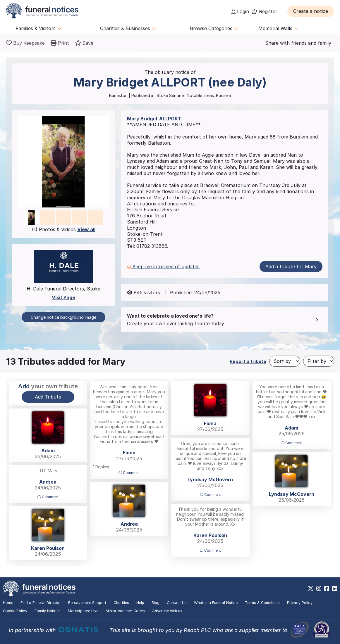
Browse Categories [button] (214, 28)
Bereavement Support (87, 603)
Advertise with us (167, 611)
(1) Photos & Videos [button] (64, 229)
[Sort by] (285, 361)
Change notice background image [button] (63, 317)
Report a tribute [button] (248, 361)
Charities (121, 603)
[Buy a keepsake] (25, 43)
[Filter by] (319, 361)
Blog (156, 603)
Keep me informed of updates (163, 266)
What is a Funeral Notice (216, 603)
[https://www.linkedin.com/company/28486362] (335, 588)
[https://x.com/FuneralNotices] (311, 588)
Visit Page (63, 297)
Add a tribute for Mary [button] (291, 266)
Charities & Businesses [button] (128, 28)
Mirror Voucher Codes (125, 611)
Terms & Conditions (262, 603)
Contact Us (177, 603)
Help (140, 603)
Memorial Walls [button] (278, 28)
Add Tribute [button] (48, 397)
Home (8, 603)
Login (240, 11)
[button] (311, 11)
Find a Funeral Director (41, 603)
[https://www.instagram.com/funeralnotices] (319, 588)
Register (265, 11)
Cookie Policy (15, 611)
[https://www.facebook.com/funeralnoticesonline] (327, 588)
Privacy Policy (300, 603)
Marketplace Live (83, 611)
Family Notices (48, 611)
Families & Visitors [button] (39, 28)
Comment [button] (129, 473)
